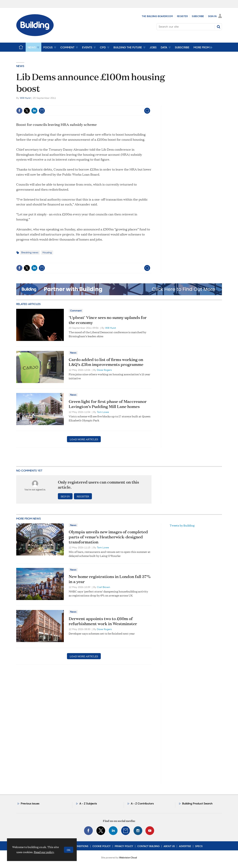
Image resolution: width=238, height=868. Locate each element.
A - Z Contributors (142, 803)
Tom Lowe (103, 412)
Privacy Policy (124, 846)
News (20, 66)
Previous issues (30, 803)
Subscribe (198, 16)
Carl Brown (103, 587)
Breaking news (30, 252)
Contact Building (148, 846)
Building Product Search (197, 803)
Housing (47, 252)
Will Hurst (25, 98)
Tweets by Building (182, 525)
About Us (169, 846)
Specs (199, 846)
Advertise (185, 846)
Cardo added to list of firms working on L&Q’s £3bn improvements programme (106, 362)
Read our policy (44, 852)
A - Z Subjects (88, 803)
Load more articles (84, 439)
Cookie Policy (102, 846)
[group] (202, 47)
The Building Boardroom (157, 16)
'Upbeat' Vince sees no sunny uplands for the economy (108, 320)
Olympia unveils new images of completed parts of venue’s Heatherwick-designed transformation (108, 537)
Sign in (65, 496)
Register (182, 16)
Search (218, 27)
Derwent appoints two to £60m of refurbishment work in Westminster (103, 621)
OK (69, 850)
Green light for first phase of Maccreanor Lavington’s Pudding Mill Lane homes (108, 404)
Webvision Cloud (128, 858)
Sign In (212, 16)
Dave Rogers (104, 370)
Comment (76, 311)
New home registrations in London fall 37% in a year (110, 579)
